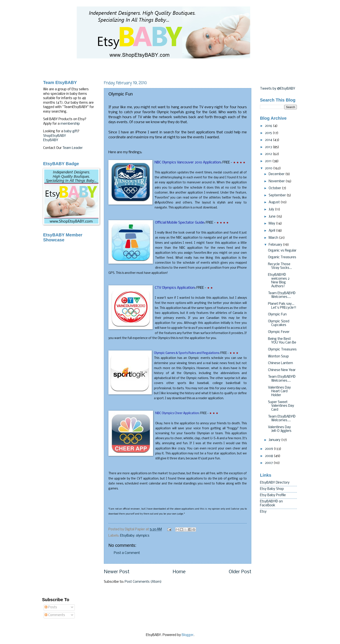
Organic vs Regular (282, 251)
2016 (269, 126)
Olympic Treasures (282, 350)
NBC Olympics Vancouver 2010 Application (188, 162)
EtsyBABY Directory (275, 483)
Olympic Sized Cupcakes (279, 323)
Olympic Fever (279, 332)
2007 (269, 463)
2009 (269, 449)
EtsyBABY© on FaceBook (271, 504)
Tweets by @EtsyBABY (278, 89)
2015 (269, 133)
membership (70, 124)
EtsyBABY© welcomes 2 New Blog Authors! (279, 281)
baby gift (71, 131)
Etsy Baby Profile (273, 495)
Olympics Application (175, 288)
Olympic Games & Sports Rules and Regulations (186, 353)
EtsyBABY (51, 140)
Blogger (188, 635)
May (272, 224)
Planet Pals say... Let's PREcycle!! (282, 306)
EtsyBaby (127, 536)
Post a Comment (127, 553)
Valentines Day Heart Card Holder (279, 391)
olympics (143, 536)
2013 (269, 147)
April (272, 231)
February (276, 245)
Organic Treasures (282, 257)
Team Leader (73, 148)
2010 (269, 168)
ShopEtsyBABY (55, 136)
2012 (269, 154)
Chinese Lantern (280, 363)
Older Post (240, 572)
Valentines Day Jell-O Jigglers (280, 429)
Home (179, 572)
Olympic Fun (277, 315)
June (273, 217)
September (278, 195)
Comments (55, 615)
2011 (269, 161)
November (277, 181)
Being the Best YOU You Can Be (282, 341)
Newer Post (117, 572)
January (275, 440)
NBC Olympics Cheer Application (177, 413)
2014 (269, 140)
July (272, 210)
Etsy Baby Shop (272, 489)
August (275, 202)
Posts (51, 607)
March (274, 238)
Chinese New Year (282, 370)
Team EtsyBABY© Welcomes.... (282, 295)
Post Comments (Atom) (143, 582)
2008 (269, 456)
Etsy (263, 512)
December (277, 174)
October (275, 188)
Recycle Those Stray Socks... (280, 266)
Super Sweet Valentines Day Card (281, 406)
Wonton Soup (278, 357)
